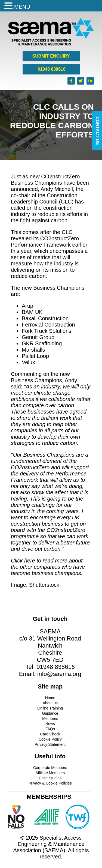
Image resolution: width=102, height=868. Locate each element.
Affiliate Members (50, 773)
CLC (66, 202)
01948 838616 (51, 69)
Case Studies (50, 778)
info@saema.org (59, 674)
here (30, 561)
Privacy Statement (50, 744)
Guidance (50, 713)
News (50, 724)
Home (50, 698)
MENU (22, 7)
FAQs (50, 729)
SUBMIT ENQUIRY (51, 56)
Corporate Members (50, 768)
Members (50, 719)
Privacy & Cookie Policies (50, 783)
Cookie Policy (50, 739)
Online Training (50, 708)
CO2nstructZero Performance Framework (45, 242)
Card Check (50, 734)
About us (50, 703)
